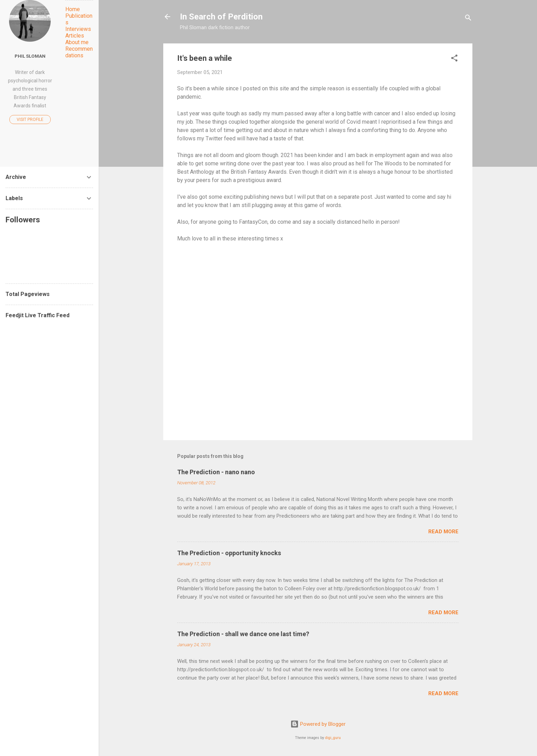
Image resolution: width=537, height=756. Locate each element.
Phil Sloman (30, 56)
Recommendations (79, 52)
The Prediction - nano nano (216, 472)
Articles (75, 36)
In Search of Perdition (221, 17)
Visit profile (30, 120)
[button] (454, 59)
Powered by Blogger (318, 724)
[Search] (468, 19)
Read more (443, 532)
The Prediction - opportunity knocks (229, 553)
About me (77, 42)
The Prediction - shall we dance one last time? (243, 634)
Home (73, 9)
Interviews (78, 29)
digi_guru (333, 738)
